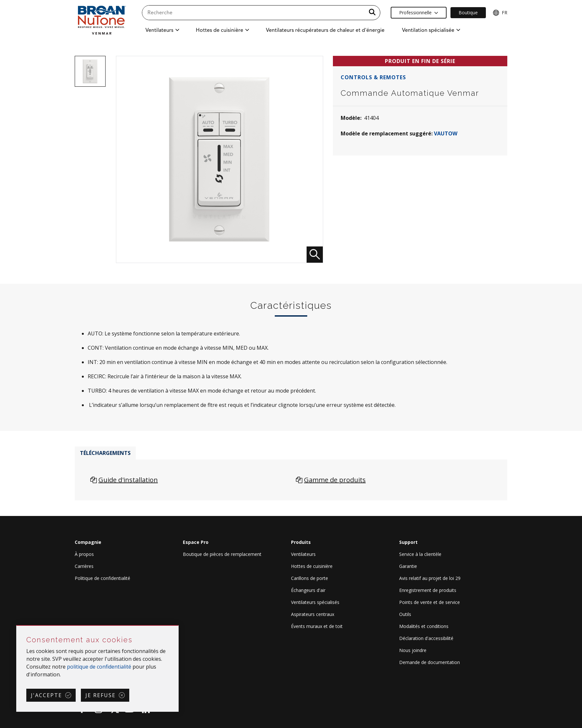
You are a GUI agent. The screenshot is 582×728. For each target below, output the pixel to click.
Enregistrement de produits (428, 590)
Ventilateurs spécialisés (315, 602)
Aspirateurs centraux (313, 614)
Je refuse (101, 695)
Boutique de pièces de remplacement (222, 554)
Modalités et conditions (424, 626)
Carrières (84, 566)
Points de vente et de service (430, 602)
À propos (84, 554)
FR (500, 13)
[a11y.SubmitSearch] (372, 13)
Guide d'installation (128, 480)
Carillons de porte (310, 578)
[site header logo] (102, 20)
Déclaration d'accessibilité (426, 638)
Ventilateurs (303, 554)
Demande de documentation (430, 662)
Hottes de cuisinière (312, 566)
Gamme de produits (335, 480)
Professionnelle (419, 13)
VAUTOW (446, 133)
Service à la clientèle (420, 554)
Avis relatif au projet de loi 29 (430, 578)
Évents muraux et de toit (317, 626)
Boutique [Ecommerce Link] (468, 13)
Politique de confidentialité (102, 578)
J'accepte (46, 695)
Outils (405, 614)
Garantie (408, 566)
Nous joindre (413, 650)
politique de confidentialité (99, 667)
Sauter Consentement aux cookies (17, 626)
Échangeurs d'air (308, 590)
